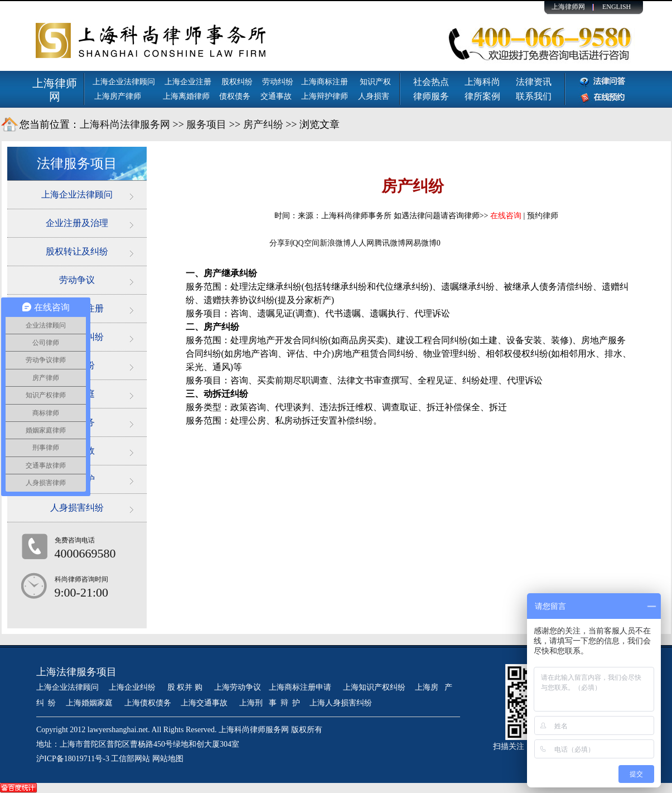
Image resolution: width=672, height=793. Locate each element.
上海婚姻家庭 (90, 703)
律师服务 (431, 96)
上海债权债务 (148, 703)
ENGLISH (617, 7)
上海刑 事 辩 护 (270, 703)
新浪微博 (335, 243)
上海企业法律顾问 (124, 82)
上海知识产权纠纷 (374, 687)
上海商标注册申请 (301, 687)
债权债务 (235, 96)
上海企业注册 (188, 82)
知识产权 (375, 82)
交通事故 (276, 96)
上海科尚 (482, 82)
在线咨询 (506, 216)
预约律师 (543, 216)
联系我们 (534, 96)
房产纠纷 (263, 124)
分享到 (281, 243)
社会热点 (431, 82)
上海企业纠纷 (132, 687)
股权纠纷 (237, 82)
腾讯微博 (390, 243)
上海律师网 (568, 7)
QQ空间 (306, 243)
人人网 (362, 243)
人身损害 (374, 96)
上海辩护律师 (326, 96)
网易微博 (421, 243)
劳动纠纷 (278, 82)
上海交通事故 (205, 703)
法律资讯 (534, 82)
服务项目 (206, 124)
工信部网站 (130, 759)
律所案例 (482, 96)
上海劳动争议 (238, 687)
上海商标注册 (326, 82)
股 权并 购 (186, 687)
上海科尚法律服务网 (125, 124)
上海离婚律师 (186, 96)
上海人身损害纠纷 (341, 703)
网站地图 (168, 759)
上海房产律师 (118, 96)
